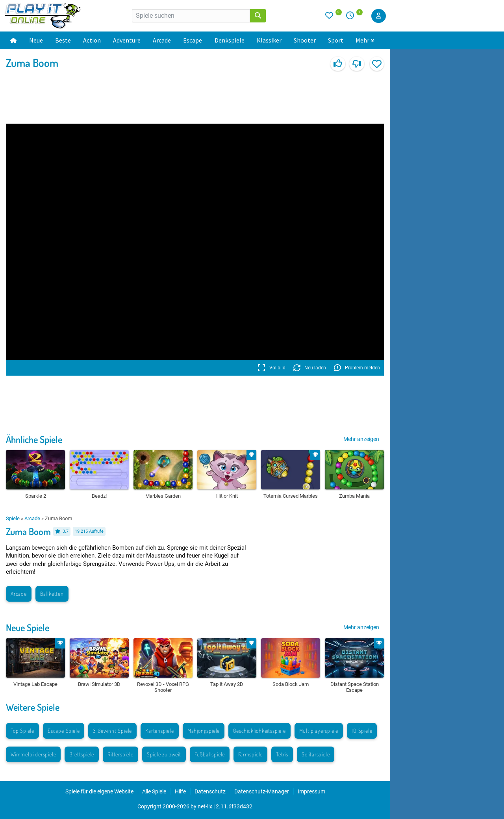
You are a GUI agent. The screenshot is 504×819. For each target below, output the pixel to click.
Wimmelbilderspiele (33, 754)
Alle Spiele (154, 791)
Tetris (282, 754)
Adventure (127, 40)
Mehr (365, 40)
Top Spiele (22, 731)
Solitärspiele (316, 754)
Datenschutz (210, 791)
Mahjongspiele (204, 731)
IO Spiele (362, 731)
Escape (193, 40)
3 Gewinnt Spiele (112, 731)
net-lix (205, 806)
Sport (336, 40)
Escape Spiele (64, 731)
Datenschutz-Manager (262, 791)
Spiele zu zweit (164, 754)
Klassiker (269, 40)
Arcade (162, 40)
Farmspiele (250, 754)
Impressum (311, 791)
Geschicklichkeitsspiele (259, 731)
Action (92, 40)
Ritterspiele (120, 754)
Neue (36, 40)
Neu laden (310, 368)
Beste (63, 40)
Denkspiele (230, 40)
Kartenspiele (160, 731)
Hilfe (180, 791)
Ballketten (52, 594)
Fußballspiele (210, 754)
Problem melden (357, 368)
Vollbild (271, 368)
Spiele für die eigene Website (99, 791)
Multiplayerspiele (319, 731)
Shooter (305, 40)
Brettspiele (82, 754)
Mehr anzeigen (361, 439)
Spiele (13, 518)
